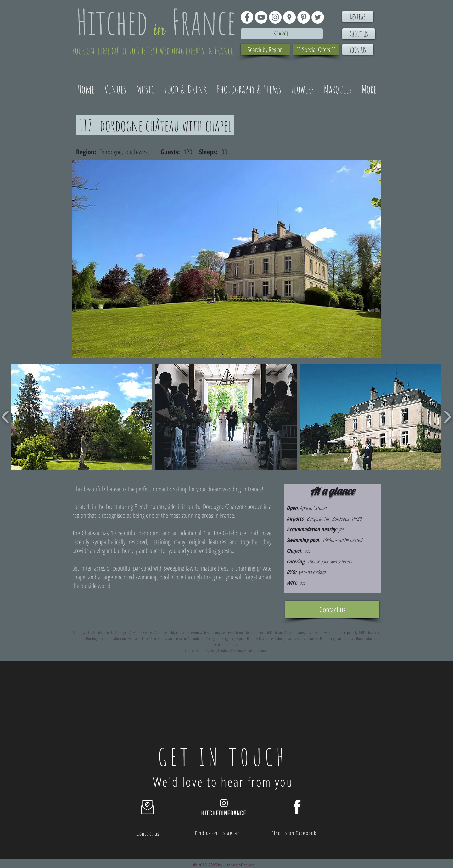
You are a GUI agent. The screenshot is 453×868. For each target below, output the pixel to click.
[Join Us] (358, 50)
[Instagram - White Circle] (275, 17)
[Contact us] (332, 609)
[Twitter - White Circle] (318, 17)
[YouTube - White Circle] (261, 17)
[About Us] (359, 34)
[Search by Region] (265, 50)
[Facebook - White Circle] (247, 17)
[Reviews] (358, 17)
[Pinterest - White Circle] (304, 17)
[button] (82, 417)
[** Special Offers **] (316, 50)
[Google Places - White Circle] (289, 17)
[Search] (282, 34)
